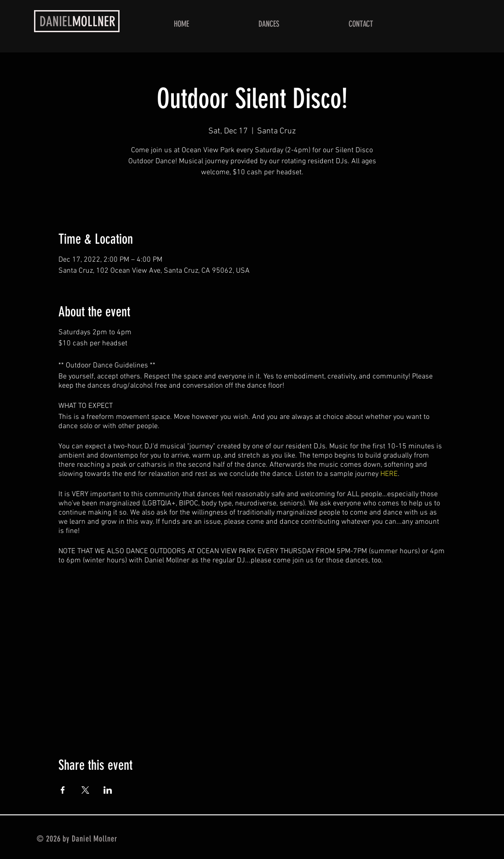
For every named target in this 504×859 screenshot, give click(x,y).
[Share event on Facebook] (63, 790)
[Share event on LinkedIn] (108, 790)
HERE (389, 474)
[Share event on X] (85, 790)
